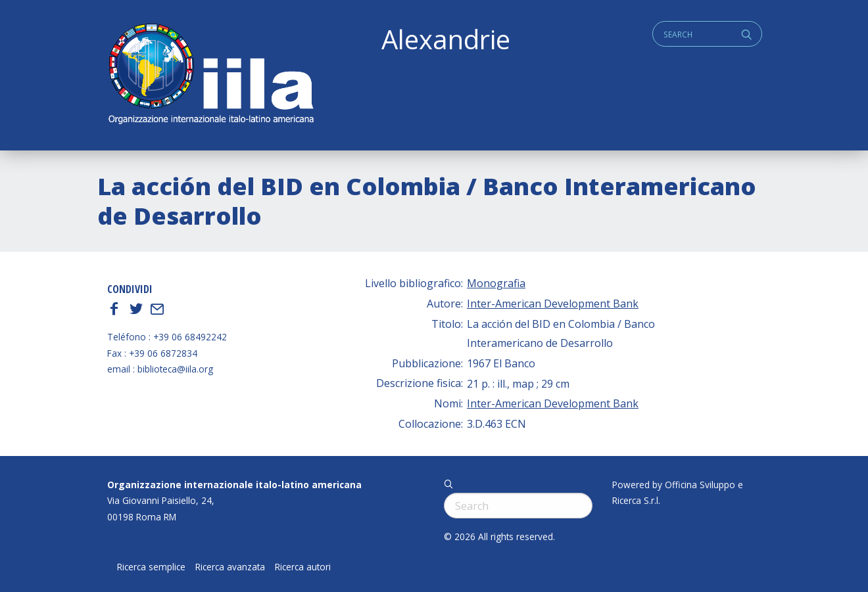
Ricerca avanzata (230, 567)
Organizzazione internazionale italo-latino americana (234, 485)
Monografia (496, 283)
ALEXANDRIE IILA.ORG (210, 75)
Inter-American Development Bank (553, 304)
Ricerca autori (303, 567)
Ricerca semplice (151, 567)
